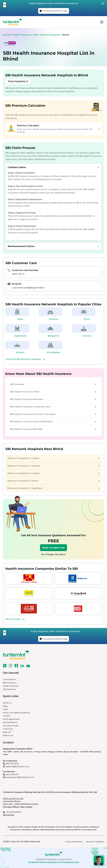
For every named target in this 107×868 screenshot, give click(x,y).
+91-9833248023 (13, 812)
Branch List (8, 735)
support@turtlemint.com (18, 766)
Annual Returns (10, 722)
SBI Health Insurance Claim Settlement (53, 422)
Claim (6, 709)
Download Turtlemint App (54, 11)
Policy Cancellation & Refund (16, 713)
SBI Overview (53, 384)
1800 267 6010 (12, 764)
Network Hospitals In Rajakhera (53, 488)
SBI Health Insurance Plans (53, 392)
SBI (36, 35)
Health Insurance (22, 35)
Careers (7, 716)
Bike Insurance (10, 683)
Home (6, 35)
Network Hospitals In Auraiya (53, 473)
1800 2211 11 (18, 274)
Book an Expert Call (53, 548)
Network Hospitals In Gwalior (53, 458)
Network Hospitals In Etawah (53, 466)
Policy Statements (74, 842)
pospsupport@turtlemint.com (20, 777)
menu (102, 22)
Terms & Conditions (95, 842)
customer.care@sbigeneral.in (28, 288)
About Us (7, 703)
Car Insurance (9, 679)
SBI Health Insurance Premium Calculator (53, 414)
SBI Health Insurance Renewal (53, 399)
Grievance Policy (11, 726)
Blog (5, 706)
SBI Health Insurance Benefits (53, 429)
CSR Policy (8, 729)
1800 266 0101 (12, 774)
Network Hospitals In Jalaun (53, 481)
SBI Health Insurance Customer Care (53, 407)
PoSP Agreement (11, 719)
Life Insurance (9, 689)
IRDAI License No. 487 (13, 798)
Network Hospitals (50, 35)
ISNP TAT (7, 732)
